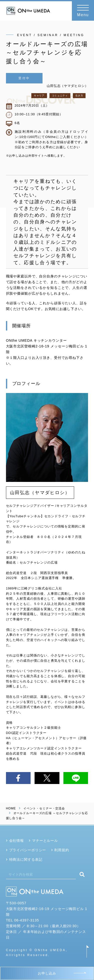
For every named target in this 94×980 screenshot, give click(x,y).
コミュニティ (60, 96)
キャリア (39, 96)
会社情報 (17, 841)
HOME (11, 808)
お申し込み (47, 973)
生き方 (79, 96)
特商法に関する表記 (26, 859)
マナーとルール (45, 841)
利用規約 (62, 850)
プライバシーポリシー (28, 850)
